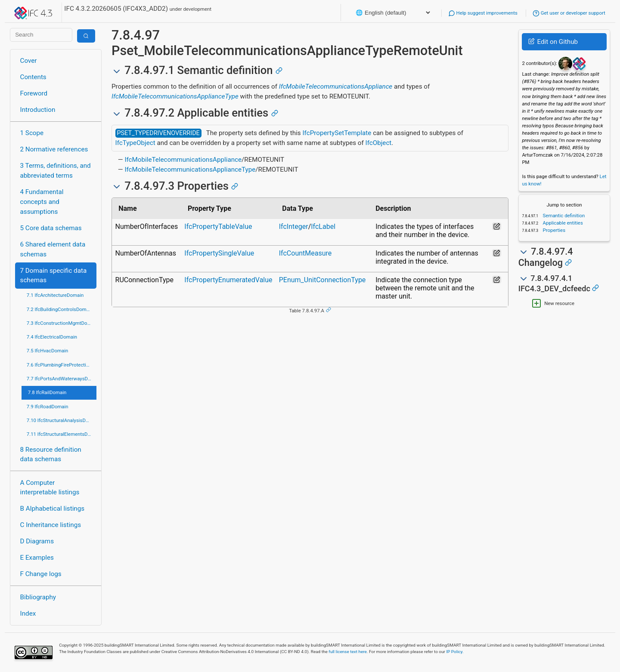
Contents (33, 77)
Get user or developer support (569, 13)
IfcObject (379, 143)
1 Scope (32, 133)
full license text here (348, 652)
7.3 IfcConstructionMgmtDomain (62, 323)
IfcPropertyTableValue (218, 227)
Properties (553, 230)
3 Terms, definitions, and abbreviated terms (56, 171)
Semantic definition (563, 216)
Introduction (38, 110)
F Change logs (41, 574)
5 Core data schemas (51, 228)
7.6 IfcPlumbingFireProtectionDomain (62, 365)
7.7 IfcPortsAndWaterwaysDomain (62, 379)
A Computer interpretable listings (50, 488)
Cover (29, 61)
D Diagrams (37, 541)
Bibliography (38, 597)
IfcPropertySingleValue (219, 253)
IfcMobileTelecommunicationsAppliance (336, 86)
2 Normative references (54, 149)
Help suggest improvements (483, 13)
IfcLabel (323, 227)
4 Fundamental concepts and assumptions (42, 202)
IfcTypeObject (135, 143)
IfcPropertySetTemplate (337, 133)
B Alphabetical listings (53, 509)
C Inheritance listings (51, 525)
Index (28, 613)
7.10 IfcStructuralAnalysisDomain (62, 420)
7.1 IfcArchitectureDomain (55, 295)
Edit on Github (553, 42)
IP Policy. (455, 652)
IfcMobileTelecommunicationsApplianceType (175, 96)
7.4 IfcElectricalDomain (52, 337)
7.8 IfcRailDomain (47, 392)
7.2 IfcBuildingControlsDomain (60, 309)
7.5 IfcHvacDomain (47, 351)
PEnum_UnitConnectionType (322, 280)
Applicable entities (562, 223)
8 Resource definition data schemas (51, 455)
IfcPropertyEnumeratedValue (228, 280)
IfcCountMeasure (305, 253)
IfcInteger (294, 227)
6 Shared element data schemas (53, 249)
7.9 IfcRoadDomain (48, 407)
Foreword (34, 93)
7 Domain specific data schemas (54, 276)
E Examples (37, 558)
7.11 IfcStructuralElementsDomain (62, 434)
